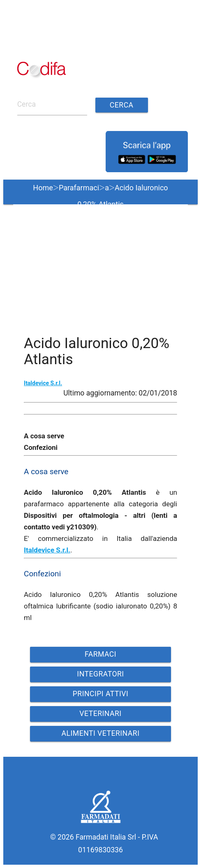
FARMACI (100, 654)
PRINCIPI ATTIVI (101, 694)
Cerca (122, 105)
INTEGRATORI (100, 674)
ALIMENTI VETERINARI (101, 733)
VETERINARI (100, 714)
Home (43, 188)
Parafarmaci (79, 188)
